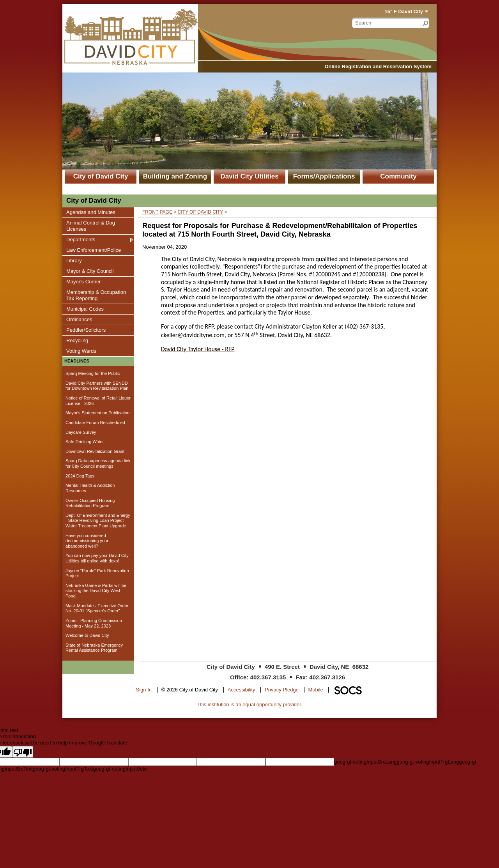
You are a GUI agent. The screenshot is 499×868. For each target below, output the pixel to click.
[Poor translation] (23, 752)
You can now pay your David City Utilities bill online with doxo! (97, 558)
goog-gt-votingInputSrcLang (365, 762)
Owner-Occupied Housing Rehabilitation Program (90, 503)
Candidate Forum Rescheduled (95, 423)
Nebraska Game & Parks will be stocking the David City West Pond (96, 591)
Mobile (316, 690)
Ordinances (79, 319)
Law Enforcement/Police (93, 250)
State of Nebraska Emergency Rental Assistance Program (94, 648)
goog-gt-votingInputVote (120, 769)
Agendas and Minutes (91, 212)
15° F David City (404, 11)
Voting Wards (81, 351)
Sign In (144, 690)
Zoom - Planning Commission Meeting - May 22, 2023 (94, 623)
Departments (81, 239)
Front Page (157, 212)
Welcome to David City (87, 635)
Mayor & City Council (90, 271)
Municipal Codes (85, 309)
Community (398, 176)
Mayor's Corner (83, 281)
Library (76, 260)
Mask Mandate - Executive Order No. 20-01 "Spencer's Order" (97, 608)
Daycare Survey (81, 432)
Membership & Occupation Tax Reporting (96, 295)
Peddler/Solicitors (86, 330)
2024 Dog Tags (80, 476)
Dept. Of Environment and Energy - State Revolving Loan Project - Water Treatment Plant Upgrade (98, 521)
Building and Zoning (175, 176)
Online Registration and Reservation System (378, 66)
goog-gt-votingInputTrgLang (428, 762)
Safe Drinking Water (85, 442)
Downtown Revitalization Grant (95, 451)
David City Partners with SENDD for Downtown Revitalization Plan (97, 386)
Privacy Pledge (282, 690)
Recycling (77, 340)
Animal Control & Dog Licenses (90, 226)
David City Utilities (249, 176)
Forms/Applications (324, 176)
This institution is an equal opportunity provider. (250, 704)
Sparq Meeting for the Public (93, 373)
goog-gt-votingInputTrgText (63, 769)
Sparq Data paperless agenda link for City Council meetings (98, 463)
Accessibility (242, 690)
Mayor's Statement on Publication (97, 413)
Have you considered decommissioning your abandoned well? (87, 541)
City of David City (101, 176)
